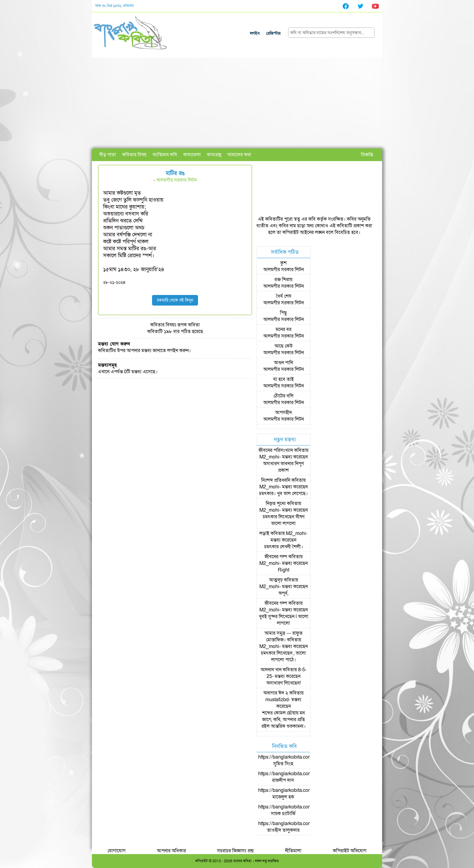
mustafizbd (277, 700)
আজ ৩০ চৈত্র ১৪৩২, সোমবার (114, 6)
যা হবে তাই (284, 379)
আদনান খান (271, 670)
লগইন (255, 33)
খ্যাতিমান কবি (165, 155)
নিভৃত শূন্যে (276, 504)
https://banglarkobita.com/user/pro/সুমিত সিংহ (295, 760)
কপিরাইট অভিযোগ (350, 851)
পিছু (283, 313)
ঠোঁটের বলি (284, 396)
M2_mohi (269, 457)
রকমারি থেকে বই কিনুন (175, 300)
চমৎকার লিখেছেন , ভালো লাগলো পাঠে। (283, 656)
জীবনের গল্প (276, 557)
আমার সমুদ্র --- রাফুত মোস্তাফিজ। (284, 636)
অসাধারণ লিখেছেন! (284, 683)
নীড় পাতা (108, 155)
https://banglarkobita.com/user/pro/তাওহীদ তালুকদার (295, 827)
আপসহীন (283, 413)
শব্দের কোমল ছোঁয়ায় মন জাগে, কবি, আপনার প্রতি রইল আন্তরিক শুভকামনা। (284, 720)
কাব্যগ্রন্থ (214, 155)
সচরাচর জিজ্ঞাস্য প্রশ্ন (235, 851)
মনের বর (284, 329)
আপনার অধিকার (171, 851)
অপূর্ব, (283, 593)
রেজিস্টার (273, 33)
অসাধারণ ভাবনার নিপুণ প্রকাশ (283, 467)
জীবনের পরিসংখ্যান (276, 450)
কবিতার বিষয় (134, 155)
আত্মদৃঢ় (276, 580)
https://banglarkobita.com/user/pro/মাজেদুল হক (295, 794)
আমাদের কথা (239, 155)
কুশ (283, 263)
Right (284, 570)
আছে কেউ (284, 346)
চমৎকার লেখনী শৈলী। (284, 547)
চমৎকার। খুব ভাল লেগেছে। (283, 494)
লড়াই (264, 533)
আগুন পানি (283, 363)
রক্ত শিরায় (283, 280)
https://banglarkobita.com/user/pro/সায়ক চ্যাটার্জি (295, 810)
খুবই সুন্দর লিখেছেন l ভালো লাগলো (284, 620)
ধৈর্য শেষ (284, 296)
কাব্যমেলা (192, 155)
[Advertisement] (237, 103)
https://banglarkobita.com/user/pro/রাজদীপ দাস (295, 777)
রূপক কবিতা (189, 325)
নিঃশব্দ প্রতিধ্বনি (276, 480)
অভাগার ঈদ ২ (276, 693)
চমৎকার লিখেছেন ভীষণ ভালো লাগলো (284, 520)
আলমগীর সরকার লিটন (177, 180)
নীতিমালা (293, 851)
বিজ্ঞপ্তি (367, 155)
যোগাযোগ (117, 851)
